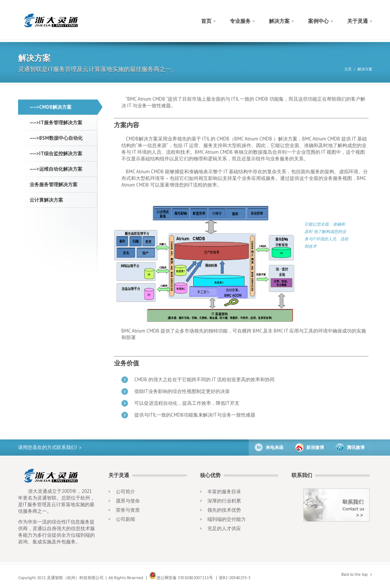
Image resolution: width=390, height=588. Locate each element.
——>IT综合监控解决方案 (56, 154)
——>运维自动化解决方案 (56, 169)
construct (50, 20)
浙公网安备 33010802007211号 (181, 578)
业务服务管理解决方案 (54, 185)
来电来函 (275, 447)
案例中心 (318, 21)
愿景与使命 (128, 501)
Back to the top (355, 574)
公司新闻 (125, 519)
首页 (206, 21)
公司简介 (125, 492)
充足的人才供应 (224, 528)
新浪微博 (315, 447)
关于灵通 (358, 21)
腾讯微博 (356, 447)
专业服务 (240, 21)
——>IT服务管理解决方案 (56, 123)
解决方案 (279, 21)
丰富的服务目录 (224, 492)
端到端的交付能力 (227, 519)
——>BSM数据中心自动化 (56, 138)
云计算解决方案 (46, 200)
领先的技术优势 (224, 510)
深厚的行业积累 (224, 501)
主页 (348, 69)
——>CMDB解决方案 (51, 107)
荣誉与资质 (128, 510)
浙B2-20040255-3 (235, 578)
